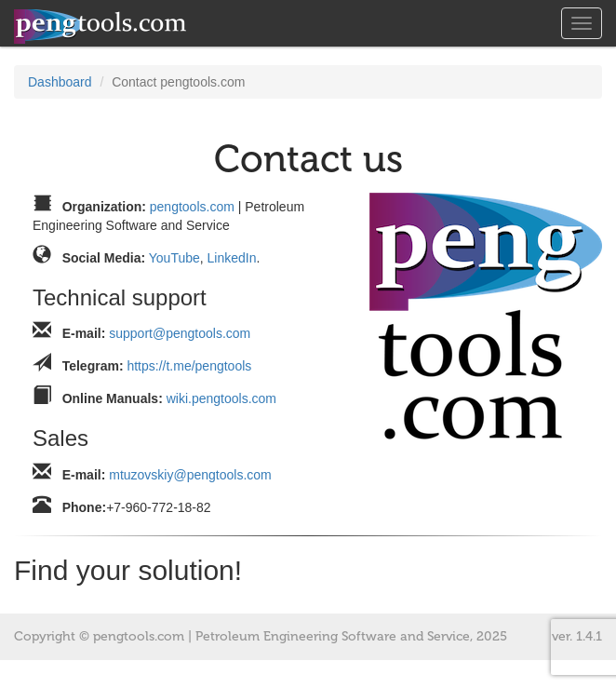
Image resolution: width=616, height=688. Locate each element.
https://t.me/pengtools (189, 366)
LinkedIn (232, 258)
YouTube (174, 258)
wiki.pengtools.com (221, 398)
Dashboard (60, 82)
